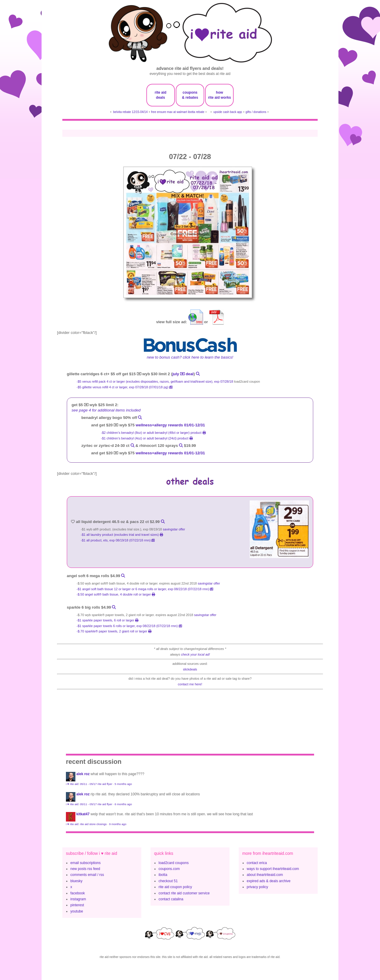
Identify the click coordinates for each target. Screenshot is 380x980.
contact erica (257, 863)
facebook (78, 893)
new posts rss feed (85, 869)
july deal (183, 374)
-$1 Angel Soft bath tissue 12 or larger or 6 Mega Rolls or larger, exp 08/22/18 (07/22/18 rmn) (145, 589)
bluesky (76, 881)
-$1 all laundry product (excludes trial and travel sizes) (122, 535)
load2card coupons (174, 863)
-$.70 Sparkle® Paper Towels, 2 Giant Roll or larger (114, 631)
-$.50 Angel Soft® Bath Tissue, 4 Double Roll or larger (116, 594)
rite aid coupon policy (175, 887)
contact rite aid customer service (184, 893)
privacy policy (257, 887)
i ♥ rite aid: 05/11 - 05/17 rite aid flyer (89, 784)
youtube (77, 911)
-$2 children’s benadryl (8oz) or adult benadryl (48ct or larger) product (153, 433)
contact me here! (190, 684)
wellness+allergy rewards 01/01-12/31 (170, 425)
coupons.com (169, 869)
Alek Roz (83, 774)
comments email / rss (87, 875)
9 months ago (118, 824)
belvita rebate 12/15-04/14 (130, 112)
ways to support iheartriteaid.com (273, 869)
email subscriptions (85, 863)
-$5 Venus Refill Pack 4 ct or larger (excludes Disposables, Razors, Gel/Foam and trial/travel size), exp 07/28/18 (155, 381)
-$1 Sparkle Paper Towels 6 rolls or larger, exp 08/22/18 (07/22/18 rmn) (129, 626)
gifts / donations (256, 112)
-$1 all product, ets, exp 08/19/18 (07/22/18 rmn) (118, 540)
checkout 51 (168, 881)
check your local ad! (195, 654)
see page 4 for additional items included (106, 410)
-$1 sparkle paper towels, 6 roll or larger (107, 620)
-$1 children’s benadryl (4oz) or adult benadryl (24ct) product (147, 438)
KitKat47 (83, 814)
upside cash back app (228, 112)
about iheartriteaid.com (265, 875)
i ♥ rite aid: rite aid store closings (86, 824)
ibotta (163, 875)
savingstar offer (174, 529)
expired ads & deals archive (269, 881)
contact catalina (171, 899)
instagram (78, 899)
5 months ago (123, 784)
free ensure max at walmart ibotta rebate (178, 112)
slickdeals (190, 669)
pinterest (77, 905)
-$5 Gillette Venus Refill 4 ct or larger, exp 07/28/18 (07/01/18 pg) (125, 387)
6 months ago (123, 804)
